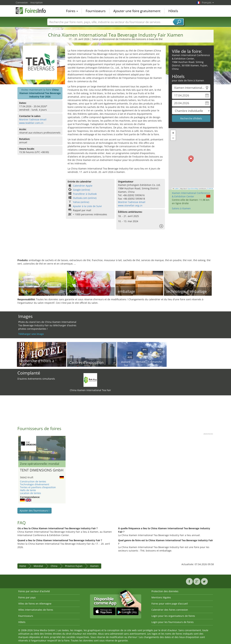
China (54, 566)
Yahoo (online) (81, 202)
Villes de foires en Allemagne (35, 604)
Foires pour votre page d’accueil (170, 604)
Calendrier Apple (83, 186)
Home (23, 566)
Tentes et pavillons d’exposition (38, 487)
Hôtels (173, 11)
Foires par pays (27, 597)
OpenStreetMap (193, 189)
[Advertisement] (116, 247)
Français (208, 2)
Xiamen (94, 566)
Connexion (22, 2)
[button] (191, 159)
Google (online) (81, 190)
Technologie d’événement (35, 484)
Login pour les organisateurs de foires (173, 616)
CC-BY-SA (210, 189)
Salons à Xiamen (181, 208)
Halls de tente (28, 490)
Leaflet (176, 189)
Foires (72, 11)
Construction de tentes (33, 481)
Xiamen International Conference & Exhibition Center (191, 195)
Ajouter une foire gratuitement (137, 11)
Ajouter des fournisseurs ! (34, 511)
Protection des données (165, 591)
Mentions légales (161, 597)
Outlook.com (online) (85, 198)
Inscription (37, 2)
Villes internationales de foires (36, 610)
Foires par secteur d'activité (34, 591)
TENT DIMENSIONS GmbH (42, 470)
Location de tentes (30, 493)
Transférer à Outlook (85, 194)
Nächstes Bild (64, 448)
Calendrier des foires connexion (170, 610)
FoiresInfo (33, 11)
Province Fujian (74, 566)
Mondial (38, 566)
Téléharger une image (31, 334)
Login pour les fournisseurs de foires (173, 622)
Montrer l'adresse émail (33, 119)
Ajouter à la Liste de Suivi (87, 206)
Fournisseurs (96, 11)
